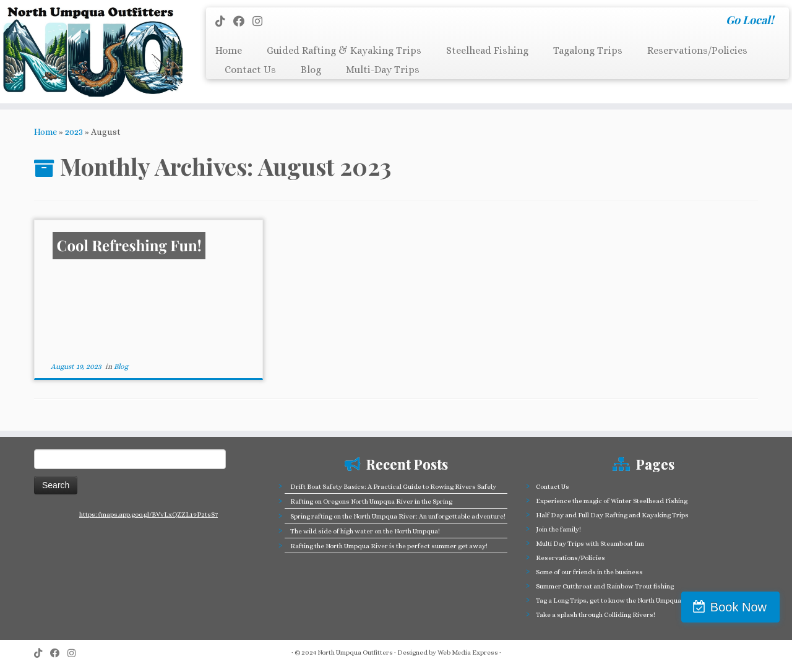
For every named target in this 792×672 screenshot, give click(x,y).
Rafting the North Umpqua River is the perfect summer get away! (389, 546)
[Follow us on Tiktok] (224, 21)
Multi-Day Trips (383, 70)
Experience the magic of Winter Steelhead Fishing (612, 501)
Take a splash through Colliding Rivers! (596, 615)
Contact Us (250, 70)
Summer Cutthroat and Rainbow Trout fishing (605, 586)
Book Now (738, 607)
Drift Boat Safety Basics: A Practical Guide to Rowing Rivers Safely (393, 487)
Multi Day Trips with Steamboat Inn (590, 544)
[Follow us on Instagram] (261, 21)
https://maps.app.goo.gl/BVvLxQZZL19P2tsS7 (148, 515)
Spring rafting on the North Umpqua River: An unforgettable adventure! (398, 516)
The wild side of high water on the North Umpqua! (365, 531)
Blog (311, 70)
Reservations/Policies (697, 50)
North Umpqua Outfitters (355, 653)
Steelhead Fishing (487, 50)
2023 (74, 132)
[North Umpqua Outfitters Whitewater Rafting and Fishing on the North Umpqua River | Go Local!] (91, 52)
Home (229, 50)
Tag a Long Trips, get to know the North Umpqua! (609, 601)
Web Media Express (468, 653)
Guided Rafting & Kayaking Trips (344, 50)
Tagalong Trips (588, 50)
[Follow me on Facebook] (243, 21)
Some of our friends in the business (589, 572)
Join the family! (558, 529)
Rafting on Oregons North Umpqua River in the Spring (371, 502)
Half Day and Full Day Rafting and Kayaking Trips (612, 515)
